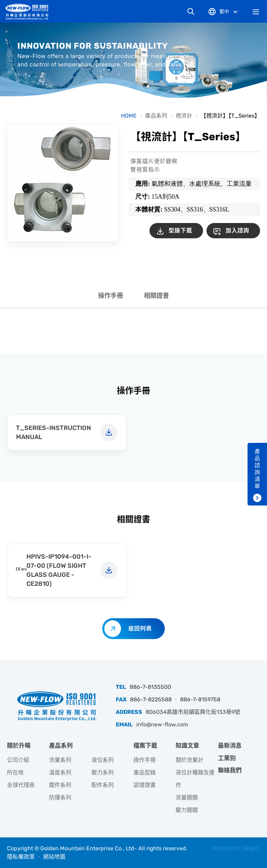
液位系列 (103, 760)
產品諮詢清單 (257, 469)
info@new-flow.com (162, 724)
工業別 (227, 758)
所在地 (15, 773)
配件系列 (103, 785)
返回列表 (140, 628)
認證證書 (145, 785)
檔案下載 (145, 746)
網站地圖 (54, 857)
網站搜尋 (191, 11)
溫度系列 (60, 773)
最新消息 (230, 746)
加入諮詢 (237, 230)
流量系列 (60, 760)
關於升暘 (19, 746)
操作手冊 (111, 296)
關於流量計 (189, 760)
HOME (129, 116)
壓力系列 (103, 773)
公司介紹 (18, 760)
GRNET (250, 848)
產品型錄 (145, 773)
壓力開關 (187, 810)
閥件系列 (60, 785)
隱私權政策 (21, 857)
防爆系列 (60, 798)
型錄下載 (180, 230)
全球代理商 (21, 785)
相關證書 (156, 296)
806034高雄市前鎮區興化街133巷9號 (193, 712)
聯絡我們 (230, 770)
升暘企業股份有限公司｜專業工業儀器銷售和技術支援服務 (30, 12)
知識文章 (187, 746)
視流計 (184, 116)
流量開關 (187, 798)
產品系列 (156, 116)
